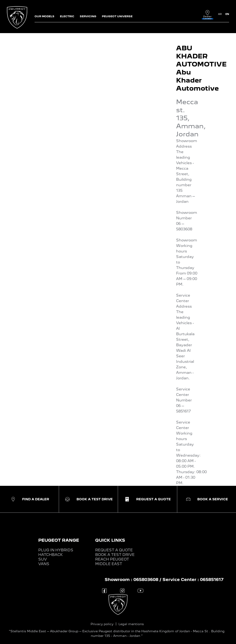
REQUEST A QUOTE (114, 550)
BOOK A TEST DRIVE (115, 555)
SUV (43, 559)
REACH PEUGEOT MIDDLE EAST (112, 562)
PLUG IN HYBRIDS (56, 550)
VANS (44, 564)
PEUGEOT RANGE (59, 540)
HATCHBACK (50, 555)
